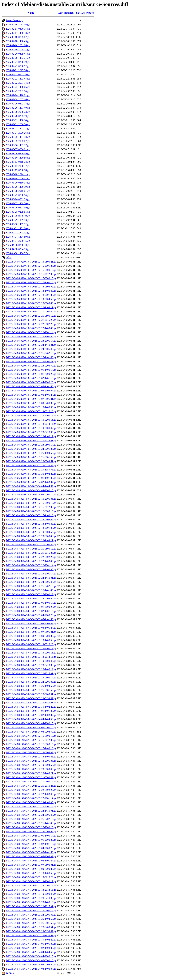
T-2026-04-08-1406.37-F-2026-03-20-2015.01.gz (31, 906)
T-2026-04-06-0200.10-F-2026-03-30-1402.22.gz (31, 474)
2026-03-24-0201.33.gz (18, 199)
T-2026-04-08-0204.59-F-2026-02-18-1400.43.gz (31, 524)
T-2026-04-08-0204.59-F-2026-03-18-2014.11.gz (31, 657)
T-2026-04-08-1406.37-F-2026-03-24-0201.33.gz (31, 915)
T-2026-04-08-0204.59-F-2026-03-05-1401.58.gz (31, 619)
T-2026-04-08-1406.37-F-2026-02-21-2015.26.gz (31, 786)
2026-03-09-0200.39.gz (18, 153)
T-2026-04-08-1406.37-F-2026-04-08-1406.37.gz (31, 969)
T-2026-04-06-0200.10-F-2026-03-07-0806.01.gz (31, 399)
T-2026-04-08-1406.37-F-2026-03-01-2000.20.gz (31, 840)
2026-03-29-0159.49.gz (18, 216)
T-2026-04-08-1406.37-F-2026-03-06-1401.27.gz (31, 861)
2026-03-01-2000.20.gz (18, 124)
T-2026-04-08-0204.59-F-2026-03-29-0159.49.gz (31, 698)
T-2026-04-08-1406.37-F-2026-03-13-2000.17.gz (31, 881)
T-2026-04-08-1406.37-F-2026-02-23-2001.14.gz (31, 807)
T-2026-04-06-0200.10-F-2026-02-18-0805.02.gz (31, 287)
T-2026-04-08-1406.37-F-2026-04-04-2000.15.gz (31, 956)
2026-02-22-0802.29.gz (18, 74)
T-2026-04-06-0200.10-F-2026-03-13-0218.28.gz (31, 411)
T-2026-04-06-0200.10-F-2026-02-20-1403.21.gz (31, 307)
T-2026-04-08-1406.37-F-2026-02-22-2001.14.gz (31, 798)
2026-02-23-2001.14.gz (18, 91)
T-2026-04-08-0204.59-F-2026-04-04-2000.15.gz (31, 723)
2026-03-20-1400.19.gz (18, 187)
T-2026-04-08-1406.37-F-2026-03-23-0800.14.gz (31, 910)
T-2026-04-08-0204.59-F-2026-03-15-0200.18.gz (31, 653)
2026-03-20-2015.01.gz (18, 191)
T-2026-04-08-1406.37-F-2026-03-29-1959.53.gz (31, 935)
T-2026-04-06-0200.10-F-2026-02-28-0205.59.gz (31, 366)
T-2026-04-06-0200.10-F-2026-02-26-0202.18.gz (31, 353)
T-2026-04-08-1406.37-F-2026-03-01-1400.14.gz (31, 836)
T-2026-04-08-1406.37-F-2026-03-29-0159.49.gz (31, 931)
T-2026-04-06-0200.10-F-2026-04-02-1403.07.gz (31, 482)
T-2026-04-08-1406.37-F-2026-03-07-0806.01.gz (31, 865)
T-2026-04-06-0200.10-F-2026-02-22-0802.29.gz (31, 324)
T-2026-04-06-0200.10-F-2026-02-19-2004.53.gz (31, 299)
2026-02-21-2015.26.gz (18, 70)
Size (78, 13)
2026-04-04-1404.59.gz (18, 237)
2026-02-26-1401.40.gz (18, 108)
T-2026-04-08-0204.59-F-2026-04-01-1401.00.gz (31, 711)
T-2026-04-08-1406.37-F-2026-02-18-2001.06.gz (31, 761)
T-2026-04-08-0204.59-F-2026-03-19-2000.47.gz (31, 661)
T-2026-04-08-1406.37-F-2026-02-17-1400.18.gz (31, 748)
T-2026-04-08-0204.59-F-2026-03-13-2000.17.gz (31, 648)
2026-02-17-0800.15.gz (18, 29)
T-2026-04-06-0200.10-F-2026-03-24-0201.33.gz (31, 449)
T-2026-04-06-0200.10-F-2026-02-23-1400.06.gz (31, 337)
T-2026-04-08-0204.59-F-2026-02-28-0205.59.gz (31, 599)
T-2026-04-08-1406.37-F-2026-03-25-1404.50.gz (31, 919)
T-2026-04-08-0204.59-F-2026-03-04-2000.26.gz (31, 615)
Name (31, 13)
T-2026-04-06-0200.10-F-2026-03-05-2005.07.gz (31, 391)
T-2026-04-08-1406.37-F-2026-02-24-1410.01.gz (31, 811)
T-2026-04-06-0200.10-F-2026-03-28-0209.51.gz (31, 461)
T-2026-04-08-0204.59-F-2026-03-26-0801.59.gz (31, 690)
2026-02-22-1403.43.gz (18, 79)
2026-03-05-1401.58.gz (18, 137)
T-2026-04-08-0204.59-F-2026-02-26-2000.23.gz (31, 594)
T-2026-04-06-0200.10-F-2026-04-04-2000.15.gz (31, 490)
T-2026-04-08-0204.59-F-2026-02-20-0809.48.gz (31, 536)
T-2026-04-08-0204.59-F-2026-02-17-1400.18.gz (31, 515)
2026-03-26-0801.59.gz (18, 208)
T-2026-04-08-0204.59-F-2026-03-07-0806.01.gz (31, 632)
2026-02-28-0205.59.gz (18, 116)
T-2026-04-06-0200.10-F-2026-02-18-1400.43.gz (31, 291)
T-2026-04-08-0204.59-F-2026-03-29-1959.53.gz (31, 703)
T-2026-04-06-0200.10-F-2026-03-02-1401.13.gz (31, 378)
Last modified (66, 13)
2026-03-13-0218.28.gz (18, 162)
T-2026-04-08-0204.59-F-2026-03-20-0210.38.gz (31, 665)
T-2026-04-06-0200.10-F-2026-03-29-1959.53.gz (31, 470)
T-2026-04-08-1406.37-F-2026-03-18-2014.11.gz (31, 890)
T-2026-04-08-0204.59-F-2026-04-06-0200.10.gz (31, 727)
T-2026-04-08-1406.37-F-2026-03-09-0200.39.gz (31, 869)
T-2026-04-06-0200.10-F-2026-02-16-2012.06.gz (31, 274)
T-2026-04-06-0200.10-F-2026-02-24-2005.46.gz (31, 349)
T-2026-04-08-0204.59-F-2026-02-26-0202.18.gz (31, 586)
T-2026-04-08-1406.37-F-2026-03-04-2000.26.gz (31, 848)
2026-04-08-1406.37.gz (18, 253)
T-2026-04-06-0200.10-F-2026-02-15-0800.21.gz (31, 262)
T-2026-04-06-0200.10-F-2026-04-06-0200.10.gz (31, 495)
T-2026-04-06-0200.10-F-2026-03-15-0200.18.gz (31, 420)
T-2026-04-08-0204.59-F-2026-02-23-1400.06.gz (31, 569)
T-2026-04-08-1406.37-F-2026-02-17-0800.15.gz (31, 744)
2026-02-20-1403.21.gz (18, 58)
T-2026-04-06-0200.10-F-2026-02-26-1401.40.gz (31, 357)
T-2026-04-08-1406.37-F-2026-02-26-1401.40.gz (31, 823)
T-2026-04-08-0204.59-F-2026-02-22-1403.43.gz (31, 561)
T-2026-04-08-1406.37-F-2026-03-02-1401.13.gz (31, 844)
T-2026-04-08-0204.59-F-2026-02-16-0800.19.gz (31, 503)
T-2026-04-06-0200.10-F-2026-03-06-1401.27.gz (31, 395)
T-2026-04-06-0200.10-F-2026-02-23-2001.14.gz (31, 341)
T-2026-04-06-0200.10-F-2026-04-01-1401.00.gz (31, 478)
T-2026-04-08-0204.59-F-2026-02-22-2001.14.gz (31, 565)
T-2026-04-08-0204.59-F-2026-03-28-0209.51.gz (31, 694)
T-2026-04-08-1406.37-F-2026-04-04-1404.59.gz (31, 952)
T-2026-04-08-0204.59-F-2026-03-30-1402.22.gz (31, 707)
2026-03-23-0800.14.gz (18, 195)
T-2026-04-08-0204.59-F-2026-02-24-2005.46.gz (31, 582)
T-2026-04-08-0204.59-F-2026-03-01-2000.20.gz (31, 607)
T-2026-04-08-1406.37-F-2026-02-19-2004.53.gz (31, 765)
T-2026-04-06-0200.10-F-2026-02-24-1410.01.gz (31, 345)
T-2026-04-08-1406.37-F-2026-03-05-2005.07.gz (31, 856)
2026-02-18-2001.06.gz (18, 45)
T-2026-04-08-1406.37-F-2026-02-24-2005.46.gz (31, 815)
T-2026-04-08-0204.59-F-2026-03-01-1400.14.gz (31, 603)
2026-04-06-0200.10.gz (18, 245)
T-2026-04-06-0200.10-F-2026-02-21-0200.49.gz (31, 312)
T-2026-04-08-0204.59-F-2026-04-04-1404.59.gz (31, 719)
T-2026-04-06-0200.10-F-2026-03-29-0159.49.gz (31, 465)
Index (8, 257)
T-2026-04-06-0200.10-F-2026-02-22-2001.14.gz (31, 332)
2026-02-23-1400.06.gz (18, 87)
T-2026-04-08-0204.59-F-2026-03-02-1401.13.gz (31, 611)
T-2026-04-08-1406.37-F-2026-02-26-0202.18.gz (31, 819)
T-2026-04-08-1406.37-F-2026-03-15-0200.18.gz (31, 886)
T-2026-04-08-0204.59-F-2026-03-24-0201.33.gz (31, 682)
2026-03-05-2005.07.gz (18, 141)
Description (88, 13)
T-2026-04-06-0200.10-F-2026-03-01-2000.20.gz (31, 374)
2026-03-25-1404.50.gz (18, 203)
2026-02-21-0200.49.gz (18, 62)
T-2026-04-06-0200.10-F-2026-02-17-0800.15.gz (31, 278)
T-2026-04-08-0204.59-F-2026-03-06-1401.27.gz (31, 628)
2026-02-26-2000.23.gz (18, 112)
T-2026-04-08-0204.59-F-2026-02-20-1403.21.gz (31, 540)
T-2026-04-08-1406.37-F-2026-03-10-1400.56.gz (31, 873)
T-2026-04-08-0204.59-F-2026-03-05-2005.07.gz (31, 623)
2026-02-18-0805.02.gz (18, 37)
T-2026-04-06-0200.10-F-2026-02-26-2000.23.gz (31, 361)
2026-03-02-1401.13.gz (18, 129)
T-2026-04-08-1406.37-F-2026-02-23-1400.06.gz (31, 802)
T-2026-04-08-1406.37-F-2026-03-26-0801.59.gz (31, 923)
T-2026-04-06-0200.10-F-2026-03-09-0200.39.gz (31, 403)
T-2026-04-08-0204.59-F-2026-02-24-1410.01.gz (31, 578)
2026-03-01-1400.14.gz (18, 120)
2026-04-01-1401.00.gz (18, 228)
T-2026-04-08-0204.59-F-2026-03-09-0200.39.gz (31, 636)
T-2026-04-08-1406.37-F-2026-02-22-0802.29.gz (31, 790)
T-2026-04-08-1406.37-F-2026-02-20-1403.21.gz (31, 773)
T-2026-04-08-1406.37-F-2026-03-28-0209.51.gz (31, 927)
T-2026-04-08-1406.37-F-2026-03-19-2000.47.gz (31, 894)
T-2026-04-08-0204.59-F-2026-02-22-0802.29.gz (31, 557)
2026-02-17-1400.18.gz (18, 33)
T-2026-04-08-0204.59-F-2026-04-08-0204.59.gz (31, 732)
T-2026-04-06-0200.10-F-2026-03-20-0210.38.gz (31, 432)
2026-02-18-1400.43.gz (18, 41)
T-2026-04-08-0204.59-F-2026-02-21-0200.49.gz (31, 544)
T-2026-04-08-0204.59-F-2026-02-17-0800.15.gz (31, 511)
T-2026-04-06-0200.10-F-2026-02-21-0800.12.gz (31, 316)
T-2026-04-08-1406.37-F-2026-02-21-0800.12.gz (31, 782)
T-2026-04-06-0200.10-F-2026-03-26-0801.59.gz (31, 457)
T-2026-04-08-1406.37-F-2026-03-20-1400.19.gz (31, 902)
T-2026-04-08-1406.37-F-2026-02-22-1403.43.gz (31, 794)
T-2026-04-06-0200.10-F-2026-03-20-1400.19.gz (31, 436)
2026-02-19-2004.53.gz (18, 50)
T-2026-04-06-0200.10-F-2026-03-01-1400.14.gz (31, 370)
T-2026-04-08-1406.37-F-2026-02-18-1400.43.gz (31, 757)
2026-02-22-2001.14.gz (18, 83)
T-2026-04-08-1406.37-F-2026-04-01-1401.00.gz (31, 944)
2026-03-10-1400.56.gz (18, 158)
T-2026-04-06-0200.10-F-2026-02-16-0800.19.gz (31, 270)
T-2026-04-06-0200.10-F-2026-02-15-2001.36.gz (31, 266)
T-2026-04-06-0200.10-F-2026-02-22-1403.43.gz (31, 328)
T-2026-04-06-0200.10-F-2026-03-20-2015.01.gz (31, 440)
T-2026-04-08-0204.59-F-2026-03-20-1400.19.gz (31, 669)
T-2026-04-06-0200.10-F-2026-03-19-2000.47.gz (31, 428)
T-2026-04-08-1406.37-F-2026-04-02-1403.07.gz (31, 948)
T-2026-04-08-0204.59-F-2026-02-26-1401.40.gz (31, 590)
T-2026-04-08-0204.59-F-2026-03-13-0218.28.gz (31, 644)
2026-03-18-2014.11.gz (18, 174)
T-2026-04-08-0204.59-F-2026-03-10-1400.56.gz (31, 640)
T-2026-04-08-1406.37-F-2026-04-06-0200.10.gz (31, 960)
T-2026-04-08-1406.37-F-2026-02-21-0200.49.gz (31, 777)
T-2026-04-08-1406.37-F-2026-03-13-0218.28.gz (31, 877)
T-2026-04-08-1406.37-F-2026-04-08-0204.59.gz (31, 965)
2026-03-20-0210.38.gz (18, 183)
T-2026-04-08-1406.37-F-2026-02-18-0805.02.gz (31, 752)
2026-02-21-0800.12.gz (18, 66)
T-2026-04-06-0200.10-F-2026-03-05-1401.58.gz (31, 386)
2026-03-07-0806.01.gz (18, 149)
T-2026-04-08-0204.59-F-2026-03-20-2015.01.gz (31, 673)
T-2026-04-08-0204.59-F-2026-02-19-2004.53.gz (31, 532)
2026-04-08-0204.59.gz (18, 249)
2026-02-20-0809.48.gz (18, 54)
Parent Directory (14, 20)
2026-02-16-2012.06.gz (18, 25)
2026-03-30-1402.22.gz (18, 224)
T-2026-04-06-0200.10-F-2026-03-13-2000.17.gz (31, 416)
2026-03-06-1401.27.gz (18, 145)
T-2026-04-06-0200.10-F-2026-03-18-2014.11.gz (31, 424)
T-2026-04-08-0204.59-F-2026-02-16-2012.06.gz (31, 507)
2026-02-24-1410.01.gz (18, 95)
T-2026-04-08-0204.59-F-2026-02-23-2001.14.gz (31, 574)
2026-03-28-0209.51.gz (18, 212)
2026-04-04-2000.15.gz (18, 241)
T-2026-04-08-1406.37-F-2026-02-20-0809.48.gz (31, 769)
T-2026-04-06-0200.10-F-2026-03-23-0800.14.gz (31, 445)
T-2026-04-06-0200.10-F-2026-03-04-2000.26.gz (31, 382)
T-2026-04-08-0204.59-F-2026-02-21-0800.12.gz (31, 549)
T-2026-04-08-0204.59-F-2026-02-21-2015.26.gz (31, 553)
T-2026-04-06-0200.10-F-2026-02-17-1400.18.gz (31, 282)
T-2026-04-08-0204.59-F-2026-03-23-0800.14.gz (31, 678)
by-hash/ (10, 973)
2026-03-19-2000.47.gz (18, 178)
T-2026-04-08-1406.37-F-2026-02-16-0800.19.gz (31, 736)
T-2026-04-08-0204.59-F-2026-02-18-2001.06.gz (31, 528)
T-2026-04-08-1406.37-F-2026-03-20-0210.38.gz (31, 898)
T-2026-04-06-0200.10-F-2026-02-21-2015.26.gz (31, 320)
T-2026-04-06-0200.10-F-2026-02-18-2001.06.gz (31, 295)
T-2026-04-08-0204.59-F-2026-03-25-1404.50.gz (31, 686)
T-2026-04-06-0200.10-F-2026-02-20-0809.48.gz (31, 303)
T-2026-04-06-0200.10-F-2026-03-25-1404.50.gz (31, 453)
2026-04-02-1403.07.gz (18, 233)
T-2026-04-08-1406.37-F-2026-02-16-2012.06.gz (31, 740)
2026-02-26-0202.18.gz (18, 104)
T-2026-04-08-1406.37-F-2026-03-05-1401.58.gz (31, 852)
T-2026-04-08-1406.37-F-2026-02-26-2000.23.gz (31, 827)
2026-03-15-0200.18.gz (18, 170)
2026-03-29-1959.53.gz (18, 220)
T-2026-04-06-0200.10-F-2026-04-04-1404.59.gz (31, 486)
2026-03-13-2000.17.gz (18, 166)
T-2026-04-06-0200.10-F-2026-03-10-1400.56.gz (31, 407)
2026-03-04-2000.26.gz (18, 133)
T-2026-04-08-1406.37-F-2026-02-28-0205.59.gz (31, 831)
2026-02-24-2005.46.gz (18, 99)
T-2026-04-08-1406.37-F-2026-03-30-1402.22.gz (31, 940)
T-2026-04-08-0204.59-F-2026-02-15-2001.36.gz (31, 499)
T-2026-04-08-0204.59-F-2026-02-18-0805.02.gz (31, 520)
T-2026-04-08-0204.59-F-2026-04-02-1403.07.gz (31, 715)
